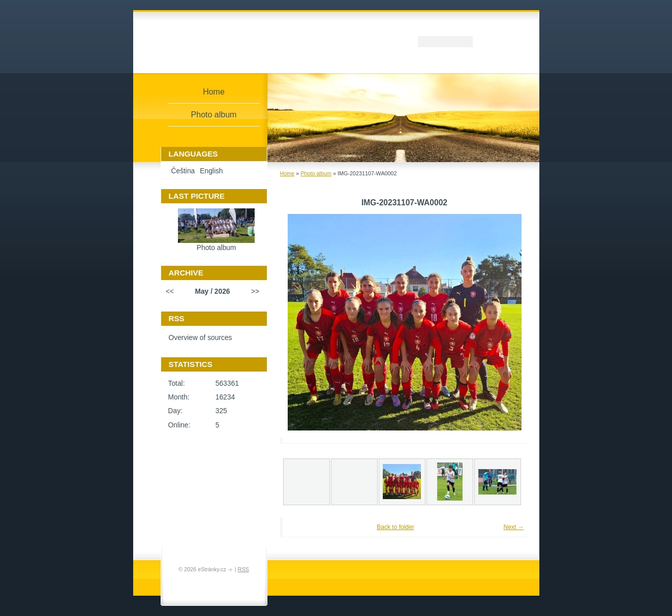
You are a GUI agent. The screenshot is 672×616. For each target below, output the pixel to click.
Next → (513, 527)
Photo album (316, 173)
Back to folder (395, 527)
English (211, 171)
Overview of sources (201, 338)
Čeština (183, 171)
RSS (243, 569)
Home (287, 173)
